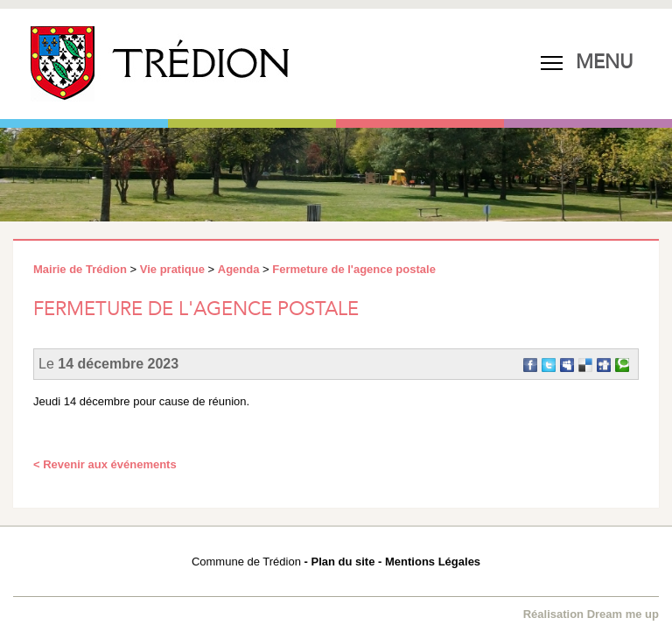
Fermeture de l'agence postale (354, 269)
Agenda (239, 269)
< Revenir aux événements (105, 464)
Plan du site (343, 562)
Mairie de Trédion (80, 269)
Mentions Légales (433, 562)
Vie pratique (172, 269)
